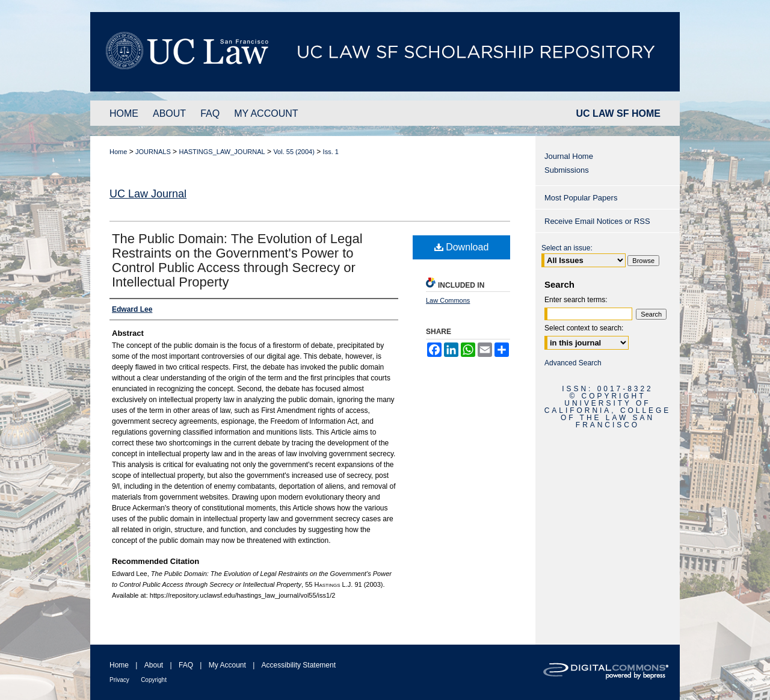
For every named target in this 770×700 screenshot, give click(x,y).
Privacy (119, 680)
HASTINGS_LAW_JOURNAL (222, 152)
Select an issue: (567, 248)
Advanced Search (573, 363)
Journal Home (569, 156)
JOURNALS (153, 152)
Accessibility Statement (299, 665)
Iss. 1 (331, 152)
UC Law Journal (148, 194)
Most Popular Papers (581, 198)
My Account (227, 665)
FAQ (186, 665)
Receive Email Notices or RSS (597, 221)
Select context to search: (584, 328)
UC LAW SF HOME (618, 113)
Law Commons (448, 300)
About (154, 665)
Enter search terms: (576, 300)
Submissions (567, 170)
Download (462, 247)
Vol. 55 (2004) (294, 152)
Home (118, 152)
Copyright (154, 680)
